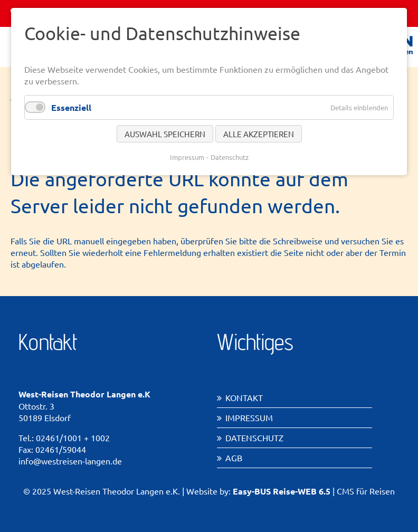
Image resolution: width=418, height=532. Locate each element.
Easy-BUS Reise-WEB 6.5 (282, 491)
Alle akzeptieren (259, 134)
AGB (234, 458)
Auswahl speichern (165, 134)
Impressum (249, 417)
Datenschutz (254, 438)
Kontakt (244, 397)
